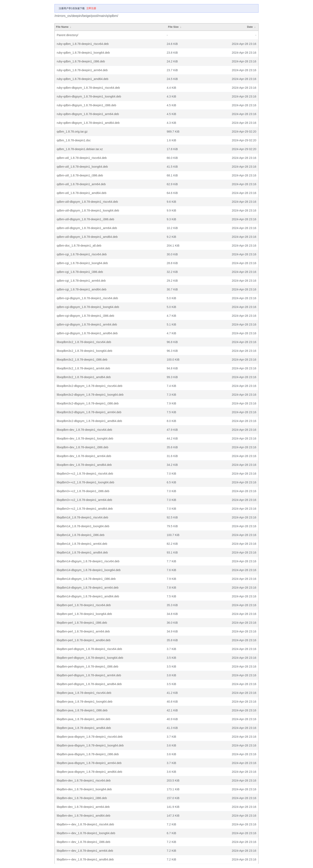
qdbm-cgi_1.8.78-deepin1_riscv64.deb (82, 254)
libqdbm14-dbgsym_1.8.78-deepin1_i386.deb (86, 579)
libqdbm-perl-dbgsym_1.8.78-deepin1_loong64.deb (90, 658)
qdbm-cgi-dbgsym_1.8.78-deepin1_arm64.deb (87, 324)
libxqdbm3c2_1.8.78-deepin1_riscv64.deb (84, 342)
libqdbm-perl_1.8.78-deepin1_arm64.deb (83, 631)
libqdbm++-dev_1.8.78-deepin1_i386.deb (83, 842)
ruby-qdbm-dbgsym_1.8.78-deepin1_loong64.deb (89, 96)
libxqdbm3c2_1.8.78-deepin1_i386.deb (82, 360)
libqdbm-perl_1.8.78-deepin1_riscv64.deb (84, 605)
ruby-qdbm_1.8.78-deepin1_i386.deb (81, 61)
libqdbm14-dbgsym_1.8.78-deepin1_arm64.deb (88, 588)
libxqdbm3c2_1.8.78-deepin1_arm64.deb (83, 368)
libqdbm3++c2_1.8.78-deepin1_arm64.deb (84, 500)
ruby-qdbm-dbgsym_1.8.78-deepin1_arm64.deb (88, 114)
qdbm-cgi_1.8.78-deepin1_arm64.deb (81, 281)
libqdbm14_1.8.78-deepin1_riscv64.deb (82, 517)
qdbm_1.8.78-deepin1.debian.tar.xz (80, 149)
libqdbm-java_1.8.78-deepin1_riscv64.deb (84, 693)
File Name (62, 27)
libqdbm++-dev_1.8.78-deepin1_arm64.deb (85, 851)
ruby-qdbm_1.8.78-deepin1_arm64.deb (82, 70)
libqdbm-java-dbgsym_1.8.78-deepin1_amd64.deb (89, 772)
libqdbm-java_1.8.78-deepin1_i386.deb (82, 710)
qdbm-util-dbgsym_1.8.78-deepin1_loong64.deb (88, 210)
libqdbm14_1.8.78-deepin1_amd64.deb (82, 552)
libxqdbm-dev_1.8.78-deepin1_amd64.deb (84, 465)
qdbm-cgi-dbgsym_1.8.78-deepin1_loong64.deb (88, 307)
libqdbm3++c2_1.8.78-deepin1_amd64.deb (85, 509)
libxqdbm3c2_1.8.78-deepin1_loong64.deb (84, 351)
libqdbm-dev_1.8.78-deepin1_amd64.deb (83, 816)
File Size (173, 27)
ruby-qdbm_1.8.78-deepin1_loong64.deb (83, 53)
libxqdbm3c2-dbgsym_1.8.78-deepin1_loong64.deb (90, 395)
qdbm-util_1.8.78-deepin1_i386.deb (80, 175)
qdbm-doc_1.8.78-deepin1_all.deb (79, 246)
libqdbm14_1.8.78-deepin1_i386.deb (81, 535)
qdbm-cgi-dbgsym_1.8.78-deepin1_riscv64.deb (87, 298)
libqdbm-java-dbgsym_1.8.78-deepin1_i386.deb (88, 754)
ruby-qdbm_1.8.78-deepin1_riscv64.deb (83, 44)
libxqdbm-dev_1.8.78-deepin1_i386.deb (83, 447)
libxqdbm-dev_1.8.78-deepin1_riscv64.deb (84, 430)
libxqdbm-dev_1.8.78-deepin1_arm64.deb (84, 456)
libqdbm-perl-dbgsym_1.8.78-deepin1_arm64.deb (89, 675)
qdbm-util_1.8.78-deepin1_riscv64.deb (82, 158)
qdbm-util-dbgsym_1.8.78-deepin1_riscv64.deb (87, 202)
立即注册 (91, 8)
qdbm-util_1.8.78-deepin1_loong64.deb (82, 167)
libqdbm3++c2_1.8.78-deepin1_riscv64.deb (85, 474)
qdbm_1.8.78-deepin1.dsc (74, 140)
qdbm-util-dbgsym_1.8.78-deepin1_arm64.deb (87, 228)
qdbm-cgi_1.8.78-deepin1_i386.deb (80, 272)
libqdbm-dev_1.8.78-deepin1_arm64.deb (83, 807)
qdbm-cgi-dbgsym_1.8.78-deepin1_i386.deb (85, 316)
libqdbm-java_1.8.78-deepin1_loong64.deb (85, 702)
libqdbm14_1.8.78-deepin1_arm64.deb (82, 544)
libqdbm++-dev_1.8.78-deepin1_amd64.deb (85, 859)
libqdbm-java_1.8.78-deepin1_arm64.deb (83, 719)
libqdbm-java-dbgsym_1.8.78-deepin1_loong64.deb (90, 745)
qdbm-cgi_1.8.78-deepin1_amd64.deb (82, 289)
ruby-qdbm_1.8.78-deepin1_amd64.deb (83, 79)
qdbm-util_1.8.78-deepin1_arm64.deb (81, 184)
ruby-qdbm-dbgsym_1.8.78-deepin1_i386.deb (86, 105)
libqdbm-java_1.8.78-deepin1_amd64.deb (84, 728)
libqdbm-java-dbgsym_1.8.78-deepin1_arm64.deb (89, 763)
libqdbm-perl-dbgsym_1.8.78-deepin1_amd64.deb (89, 684)
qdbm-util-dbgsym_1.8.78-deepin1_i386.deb (85, 219)
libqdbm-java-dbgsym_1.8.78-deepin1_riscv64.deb (90, 737)
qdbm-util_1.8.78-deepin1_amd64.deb (82, 193)
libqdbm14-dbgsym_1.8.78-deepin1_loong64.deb (89, 570)
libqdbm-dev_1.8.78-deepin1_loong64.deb (84, 789)
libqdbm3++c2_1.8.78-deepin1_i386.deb (83, 491)
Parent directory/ (68, 35)
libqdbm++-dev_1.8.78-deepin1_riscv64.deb (85, 824)
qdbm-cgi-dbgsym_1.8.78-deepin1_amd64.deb (87, 333)
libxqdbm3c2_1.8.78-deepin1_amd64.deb (84, 377)
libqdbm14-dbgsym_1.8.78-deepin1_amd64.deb (88, 596)
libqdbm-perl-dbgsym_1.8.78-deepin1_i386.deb (88, 666)
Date (250, 27)
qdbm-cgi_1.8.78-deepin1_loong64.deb (82, 263)
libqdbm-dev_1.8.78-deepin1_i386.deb (82, 798)
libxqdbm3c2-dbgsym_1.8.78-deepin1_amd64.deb (89, 421)
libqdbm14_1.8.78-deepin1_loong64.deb (83, 526)
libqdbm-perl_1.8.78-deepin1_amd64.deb (84, 640)
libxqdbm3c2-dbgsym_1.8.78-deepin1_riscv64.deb (90, 386)
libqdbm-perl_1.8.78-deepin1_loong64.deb (84, 614)
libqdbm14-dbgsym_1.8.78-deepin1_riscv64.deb (88, 561)
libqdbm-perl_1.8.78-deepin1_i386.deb (82, 623)
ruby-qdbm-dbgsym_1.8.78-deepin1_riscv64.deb (88, 88)
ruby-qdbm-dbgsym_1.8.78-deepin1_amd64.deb (88, 123)
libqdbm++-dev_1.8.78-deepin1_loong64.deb (86, 833)
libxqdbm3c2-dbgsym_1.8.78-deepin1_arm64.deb (89, 412)
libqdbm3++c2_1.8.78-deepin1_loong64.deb (85, 482)
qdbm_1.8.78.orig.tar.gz (72, 132)
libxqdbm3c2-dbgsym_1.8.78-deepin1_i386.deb (88, 403)
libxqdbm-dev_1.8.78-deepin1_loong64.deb (85, 438)
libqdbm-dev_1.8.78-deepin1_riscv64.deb (84, 781)
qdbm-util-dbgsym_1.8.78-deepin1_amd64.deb (87, 237)
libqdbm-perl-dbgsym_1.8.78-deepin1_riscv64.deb (89, 649)
